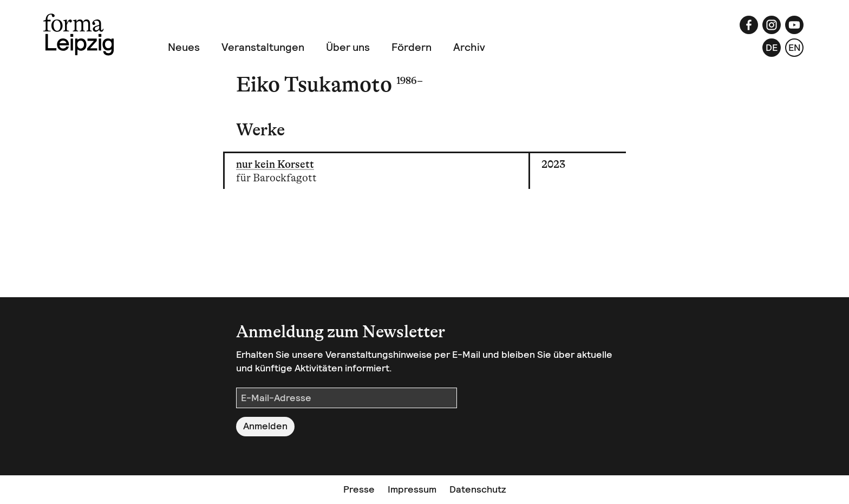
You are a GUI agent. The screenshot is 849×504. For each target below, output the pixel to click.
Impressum (412, 489)
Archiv (469, 47)
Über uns (348, 47)
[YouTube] (794, 25)
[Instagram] (772, 25)
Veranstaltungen (263, 47)
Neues (184, 47)
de (772, 47)
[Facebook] (749, 25)
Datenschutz (478, 489)
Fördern (412, 47)
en (795, 47)
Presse (359, 489)
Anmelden (265, 426)
